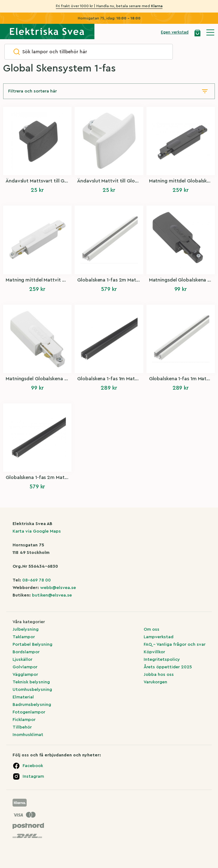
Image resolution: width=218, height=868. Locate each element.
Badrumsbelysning (32, 705)
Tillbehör (22, 727)
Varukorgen (155, 682)
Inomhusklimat (28, 735)
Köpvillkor (154, 652)
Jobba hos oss (159, 675)
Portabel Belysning (32, 644)
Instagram (33, 776)
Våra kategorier (29, 622)
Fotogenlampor (29, 712)
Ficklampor (24, 720)
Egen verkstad (175, 32)
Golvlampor (25, 667)
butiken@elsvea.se (52, 595)
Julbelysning (26, 629)
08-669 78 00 (37, 580)
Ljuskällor (22, 660)
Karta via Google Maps (37, 531)
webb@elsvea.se (58, 588)
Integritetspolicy (162, 660)
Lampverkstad (159, 637)
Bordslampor (26, 652)
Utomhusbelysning (32, 690)
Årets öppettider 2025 (168, 667)
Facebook (33, 766)
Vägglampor (25, 675)
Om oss (152, 629)
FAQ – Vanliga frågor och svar (175, 644)
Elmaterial (23, 697)
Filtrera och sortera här (32, 91)
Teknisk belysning (31, 682)
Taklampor (24, 637)
